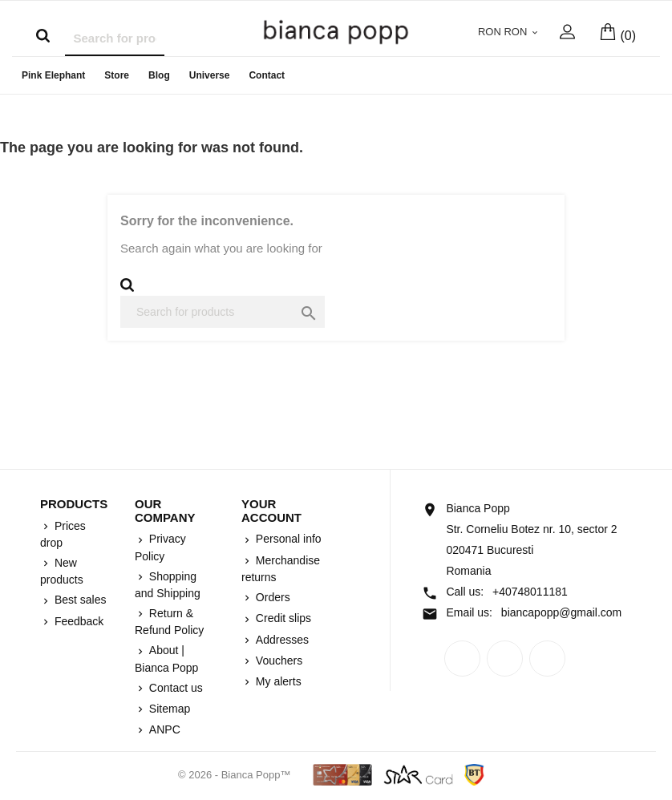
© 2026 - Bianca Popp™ (236, 775)
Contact (267, 75)
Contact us (174, 688)
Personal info (287, 539)
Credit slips (282, 618)
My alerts (277, 681)
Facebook (462, 659)
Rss (505, 659)
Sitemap (168, 709)
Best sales (79, 600)
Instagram (547, 659)
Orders (271, 597)
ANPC (163, 729)
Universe (210, 75)
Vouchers (277, 661)
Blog (159, 75)
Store (117, 75)
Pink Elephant (53, 75)
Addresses (281, 640)
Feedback (77, 621)
